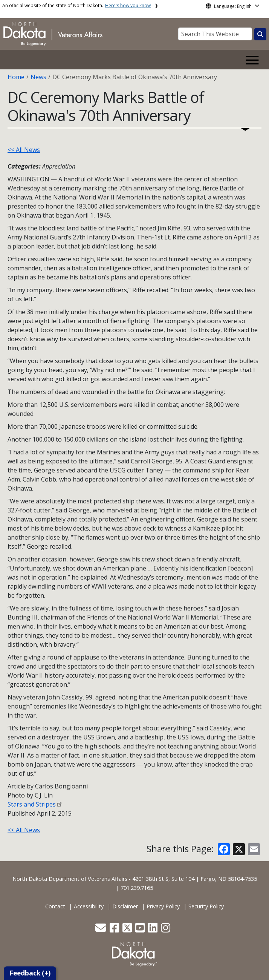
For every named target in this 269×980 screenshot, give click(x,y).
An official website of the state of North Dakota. (76, 5)
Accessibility (89, 906)
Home (16, 77)
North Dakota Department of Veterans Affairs (70, 879)
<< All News (24, 150)
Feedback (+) (30, 973)
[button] (102, 930)
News (38, 77)
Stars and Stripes (32, 804)
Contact (55, 906)
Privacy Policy (163, 906)
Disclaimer (125, 906)
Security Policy (206, 906)
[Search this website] (260, 34)
